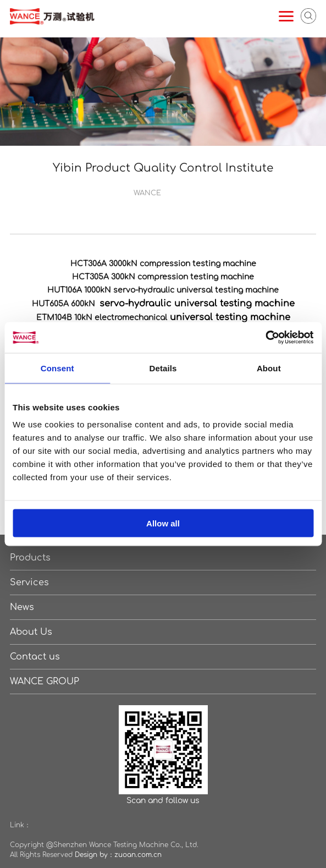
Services (29, 583)
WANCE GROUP (45, 682)
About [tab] (269, 368)
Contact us (35, 657)
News (22, 607)
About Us (31, 632)
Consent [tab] (57, 368)
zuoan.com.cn (138, 855)
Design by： (95, 855)
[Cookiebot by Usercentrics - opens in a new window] (265, 338)
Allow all (163, 523)
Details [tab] (163, 368)
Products (30, 558)
